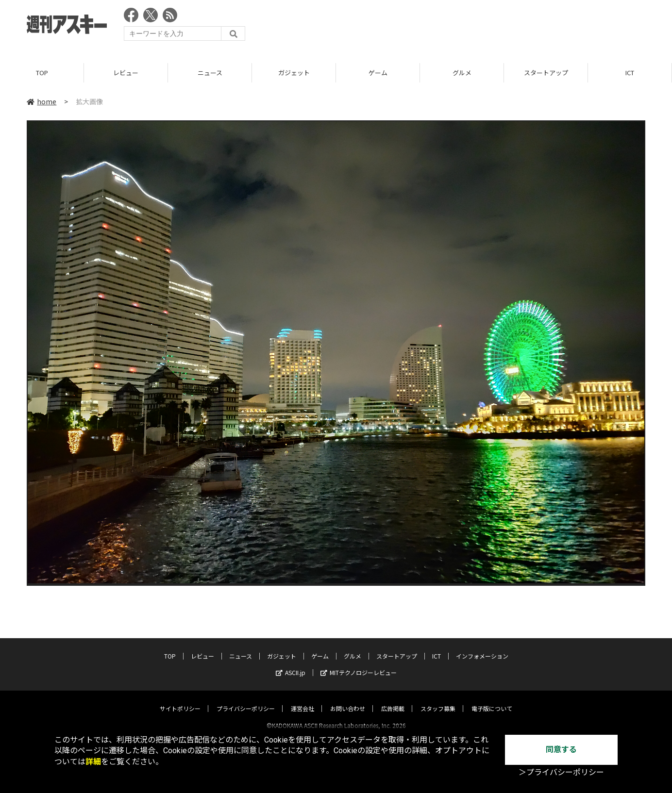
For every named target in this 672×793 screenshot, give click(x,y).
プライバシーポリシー (246, 700)
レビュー (126, 73)
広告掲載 (393, 700)
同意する (561, 750)
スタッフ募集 (438, 700)
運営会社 (302, 700)
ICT (630, 73)
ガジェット (294, 73)
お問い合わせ (348, 700)
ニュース (210, 73)
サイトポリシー (180, 700)
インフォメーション (482, 647)
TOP (42, 73)
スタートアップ (546, 73)
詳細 (93, 762)
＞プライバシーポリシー (561, 772)
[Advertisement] (469, 27)
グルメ (462, 73)
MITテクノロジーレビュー (359, 664)
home (42, 101)
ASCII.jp (291, 664)
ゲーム (378, 73)
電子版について (492, 700)
